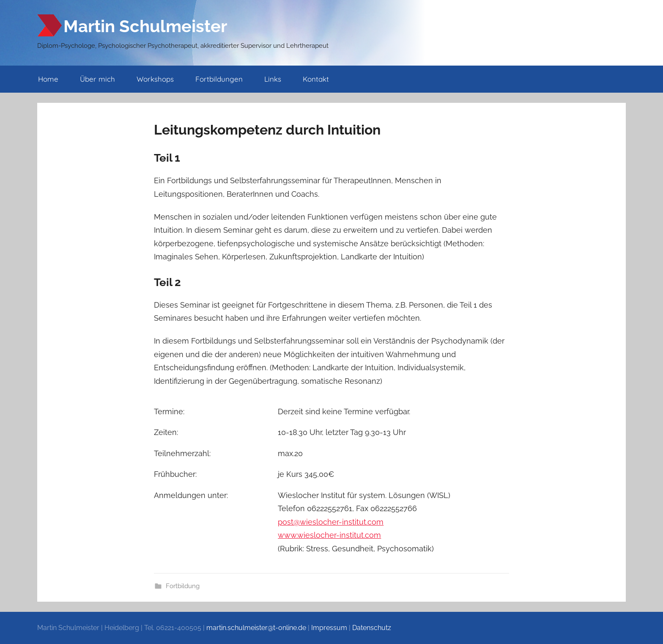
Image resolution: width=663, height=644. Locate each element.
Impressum (329, 628)
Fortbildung (183, 586)
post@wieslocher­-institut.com (331, 522)
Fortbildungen (219, 79)
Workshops (155, 79)
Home (48, 79)
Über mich (97, 79)
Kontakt (316, 79)
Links (273, 79)
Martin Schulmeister (145, 26)
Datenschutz (372, 628)
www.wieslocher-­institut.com (329, 535)
